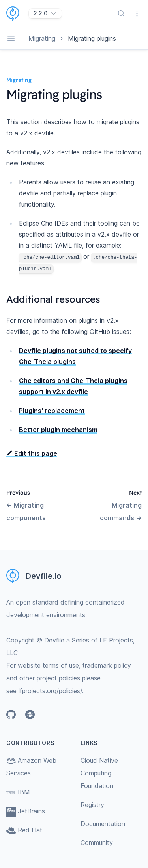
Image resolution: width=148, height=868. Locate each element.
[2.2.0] (45, 13)
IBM (18, 792)
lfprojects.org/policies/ (50, 691)
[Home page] (18, 13)
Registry (92, 805)
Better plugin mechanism (58, 430)
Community (97, 843)
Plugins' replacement (52, 411)
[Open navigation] (11, 38)
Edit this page (32, 453)
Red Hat (24, 830)
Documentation (103, 824)
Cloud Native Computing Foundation (99, 773)
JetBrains (26, 811)
